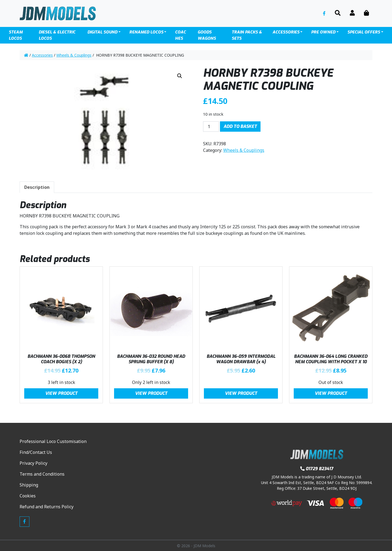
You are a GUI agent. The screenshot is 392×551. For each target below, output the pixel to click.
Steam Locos (16, 35)
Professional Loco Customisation (53, 441)
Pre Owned (323, 32)
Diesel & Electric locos (57, 35)
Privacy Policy (33, 463)
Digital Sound (102, 32)
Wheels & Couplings (74, 55)
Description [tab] (37, 187)
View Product (61, 393)
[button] (180, 76)
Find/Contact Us (36, 452)
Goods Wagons (207, 35)
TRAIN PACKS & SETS (247, 35)
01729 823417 (317, 469)
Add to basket (240, 126)
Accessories (286, 32)
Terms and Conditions (42, 474)
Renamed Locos (146, 32)
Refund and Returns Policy (47, 507)
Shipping (29, 485)
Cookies (28, 496)
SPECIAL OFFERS (364, 32)
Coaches (180, 35)
